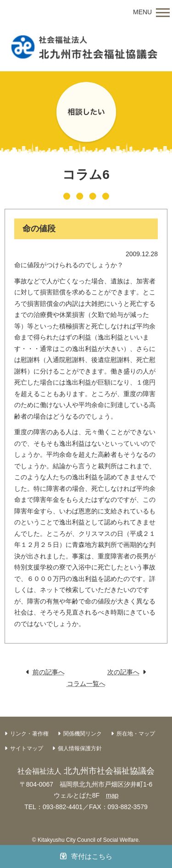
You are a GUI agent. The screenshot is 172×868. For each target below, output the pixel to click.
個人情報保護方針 (80, 748)
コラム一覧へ (86, 684)
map (112, 795)
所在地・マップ (136, 734)
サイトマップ (27, 748)
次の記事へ (123, 672)
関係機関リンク (83, 734)
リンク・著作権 (29, 734)
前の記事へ (49, 672)
